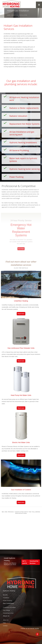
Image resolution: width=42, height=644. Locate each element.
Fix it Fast (21, 246)
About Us (6, 620)
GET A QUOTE (25, 562)
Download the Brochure (34, 562)
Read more (21, 314)
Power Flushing (8, 601)
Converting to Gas (8, 613)
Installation (6, 598)
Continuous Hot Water (9, 607)
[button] (39, 5)
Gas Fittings (7, 610)
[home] (11, 4)
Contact (5, 626)
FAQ (4, 623)
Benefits (5, 595)
